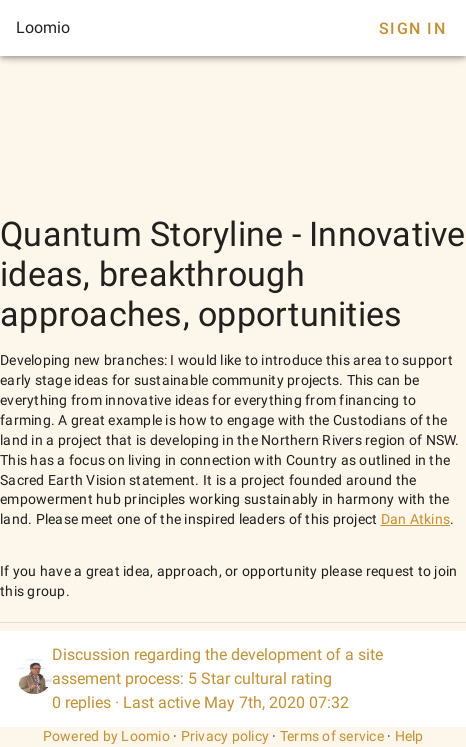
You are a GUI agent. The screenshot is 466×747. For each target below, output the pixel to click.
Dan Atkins (416, 519)
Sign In (412, 28)
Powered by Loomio (106, 736)
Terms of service (332, 736)
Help (409, 736)
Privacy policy (225, 736)
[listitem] (233, 679)
